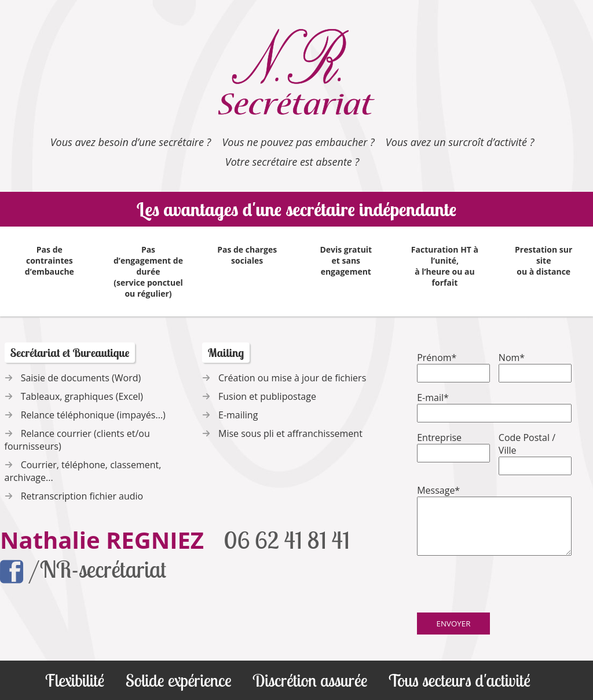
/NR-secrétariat (83, 570)
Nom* (512, 358)
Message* (438, 490)
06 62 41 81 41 (287, 540)
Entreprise (439, 437)
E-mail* (433, 398)
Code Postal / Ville (527, 444)
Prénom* (437, 358)
